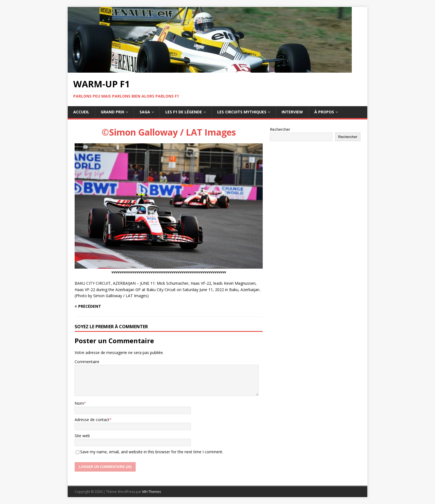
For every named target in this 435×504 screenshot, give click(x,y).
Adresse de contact (92, 420)
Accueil (81, 112)
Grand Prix (112, 112)
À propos (324, 112)
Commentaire (87, 362)
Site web (82, 436)
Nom (79, 403)
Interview (292, 112)
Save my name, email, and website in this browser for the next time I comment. (152, 452)
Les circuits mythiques (242, 112)
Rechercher (280, 129)
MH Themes (152, 492)
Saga (145, 112)
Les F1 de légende (184, 112)
